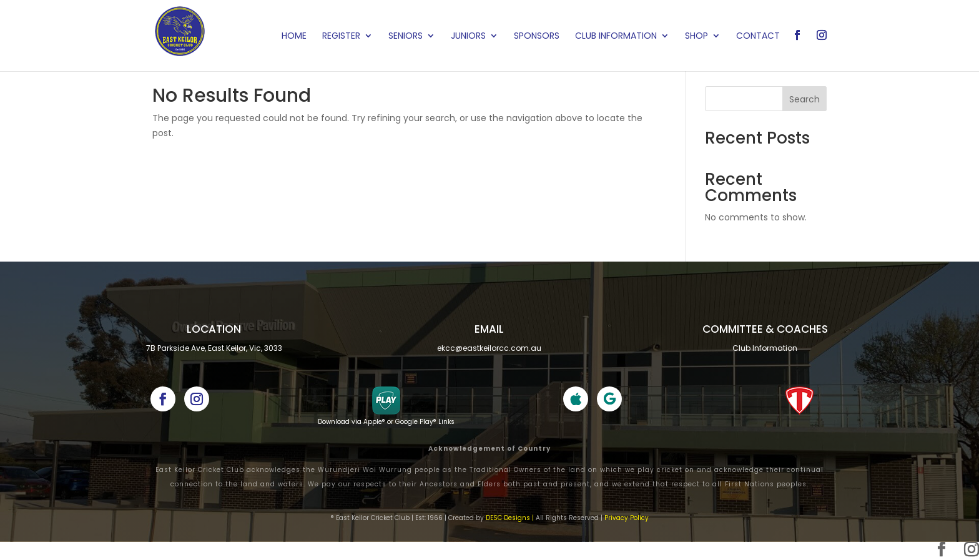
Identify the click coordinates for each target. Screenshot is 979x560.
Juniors (468, 37)
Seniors (406, 37)
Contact (758, 37)
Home (294, 37)
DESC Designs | (510, 518)
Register (341, 37)
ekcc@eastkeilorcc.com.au (489, 348)
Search (804, 99)
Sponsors (537, 37)
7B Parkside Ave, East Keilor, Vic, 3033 (214, 348)
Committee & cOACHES (765, 329)
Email (489, 329)
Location (214, 329)
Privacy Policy (627, 518)
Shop (696, 37)
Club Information (616, 37)
